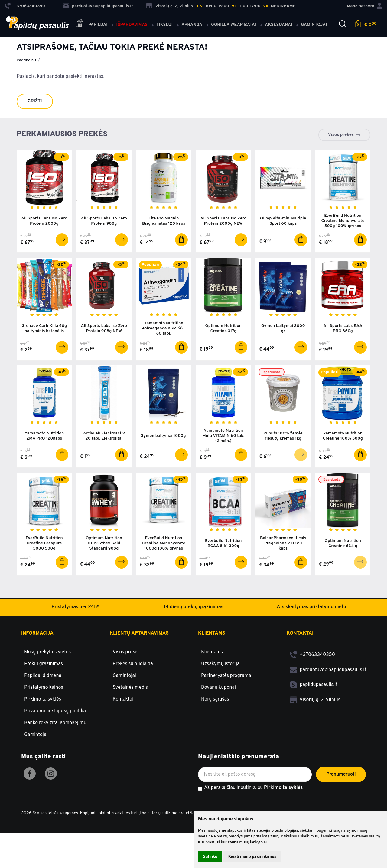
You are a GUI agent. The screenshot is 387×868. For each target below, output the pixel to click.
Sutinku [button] (210, 856)
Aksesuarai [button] (278, 25)
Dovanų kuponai (218, 688)
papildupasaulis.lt (314, 685)
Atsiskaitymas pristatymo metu (311, 607)
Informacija (37, 633)
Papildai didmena (43, 676)
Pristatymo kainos (44, 688)
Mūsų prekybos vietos (47, 652)
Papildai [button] (92, 24)
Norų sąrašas (215, 699)
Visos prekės (341, 135)
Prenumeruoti (341, 774)
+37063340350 (312, 655)
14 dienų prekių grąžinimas (194, 607)
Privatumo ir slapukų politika (55, 711)
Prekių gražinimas (44, 664)
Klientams (212, 633)
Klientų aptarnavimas (139, 633)
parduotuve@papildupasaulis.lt (98, 6)
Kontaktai (123, 699)
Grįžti (35, 101)
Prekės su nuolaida (133, 664)
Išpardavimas (132, 25)
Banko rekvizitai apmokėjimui (56, 723)
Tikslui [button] (164, 25)
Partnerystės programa (226, 676)
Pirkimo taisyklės (43, 699)
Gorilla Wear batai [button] (234, 25)
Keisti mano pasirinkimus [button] (252, 856)
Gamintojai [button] (314, 25)
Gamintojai (36, 735)
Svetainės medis (130, 688)
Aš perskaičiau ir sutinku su (253, 788)
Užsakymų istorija (220, 664)
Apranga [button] (192, 25)
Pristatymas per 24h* (75, 607)
